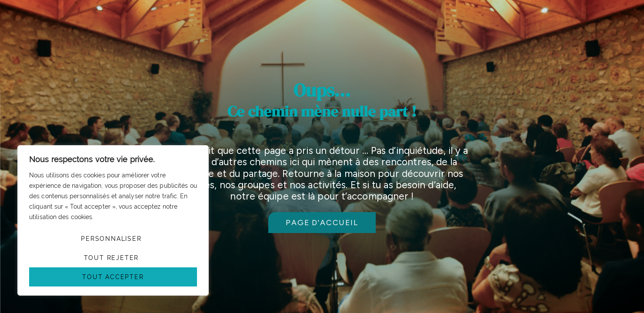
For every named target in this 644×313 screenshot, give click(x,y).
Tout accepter (113, 277)
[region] (113, 220)
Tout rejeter (112, 258)
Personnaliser (111, 239)
